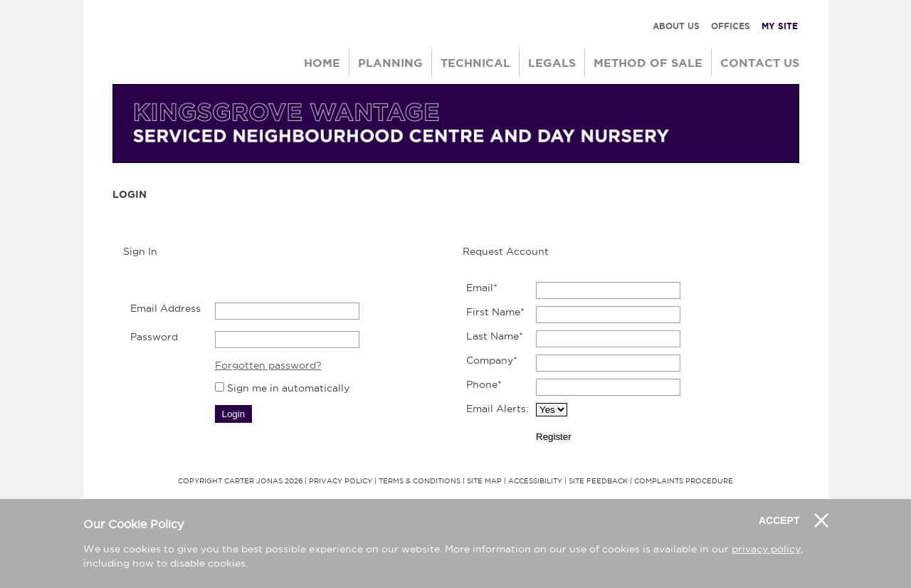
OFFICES (731, 26)
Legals (552, 63)
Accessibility (535, 481)
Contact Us (760, 63)
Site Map (484, 481)
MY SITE (780, 26)
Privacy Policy (341, 481)
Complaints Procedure (684, 481)
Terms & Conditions (420, 481)
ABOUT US (676, 26)
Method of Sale (648, 63)
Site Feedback (598, 481)
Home (322, 63)
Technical (475, 63)
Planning (390, 63)
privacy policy (766, 549)
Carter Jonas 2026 (263, 481)
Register (554, 437)
